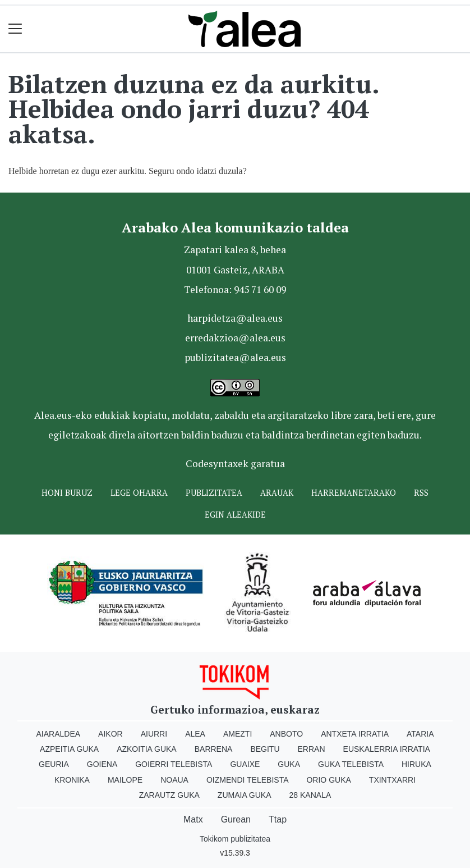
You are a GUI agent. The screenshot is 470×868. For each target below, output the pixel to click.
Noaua (174, 780)
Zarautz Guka (169, 795)
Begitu (265, 749)
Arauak (277, 493)
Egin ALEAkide (235, 515)
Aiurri (154, 734)
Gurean (236, 819)
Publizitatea (214, 493)
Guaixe (245, 764)
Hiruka (416, 764)
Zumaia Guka (245, 795)
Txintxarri (392, 780)
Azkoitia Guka (147, 749)
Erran (312, 749)
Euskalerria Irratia (387, 749)
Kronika (72, 780)
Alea (195, 734)
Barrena (214, 749)
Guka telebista (351, 764)
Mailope (125, 780)
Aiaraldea (59, 734)
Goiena (102, 764)
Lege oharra (139, 493)
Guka (289, 764)
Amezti (238, 734)
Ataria (420, 734)
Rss (421, 493)
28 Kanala (310, 795)
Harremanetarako (354, 493)
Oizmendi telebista (248, 780)
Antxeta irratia (355, 734)
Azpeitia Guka (69, 749)
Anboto (286, 734)
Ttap (278, 819)
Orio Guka (328, 780)
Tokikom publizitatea (235, 839)
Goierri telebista (174, 764)
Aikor (110, 734)
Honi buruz (67, 493)
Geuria (54, 764)
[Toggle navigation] (15, 29)
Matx (193, 819)
